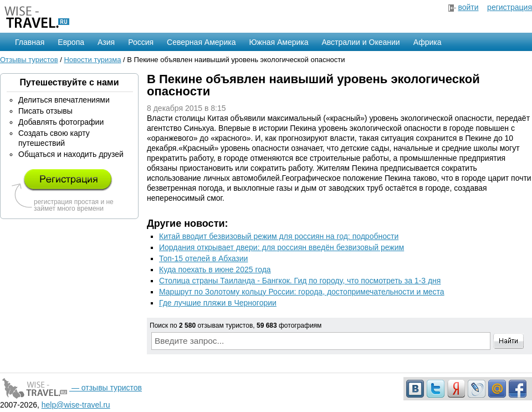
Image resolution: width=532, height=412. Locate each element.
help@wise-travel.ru (76, 405)
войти (468, 7)
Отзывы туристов (29, 60)
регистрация (510, 7)
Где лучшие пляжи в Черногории (218, 303)
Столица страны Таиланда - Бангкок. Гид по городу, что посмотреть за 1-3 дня (300, 281)
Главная (30, 42)
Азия (106, 42)
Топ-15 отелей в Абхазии (203, 258)
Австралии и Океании (361, 42)
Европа (71, 42)
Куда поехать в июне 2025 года (215, 269)
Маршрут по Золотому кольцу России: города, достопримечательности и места (302, 292)
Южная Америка (278, 42)
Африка (428, 42)
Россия (141, 42)
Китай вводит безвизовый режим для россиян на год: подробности (279, 236)
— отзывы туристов (71, 388)
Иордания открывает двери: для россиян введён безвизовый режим (282, 247)
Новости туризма (92, 60)
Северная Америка (201, 42)
